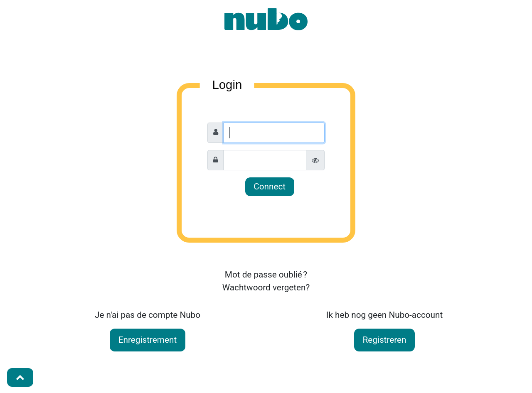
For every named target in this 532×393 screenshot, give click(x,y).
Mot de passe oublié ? (266, 275)
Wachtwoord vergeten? (266, 287)
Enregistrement (148, 340)
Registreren (385, 340)
